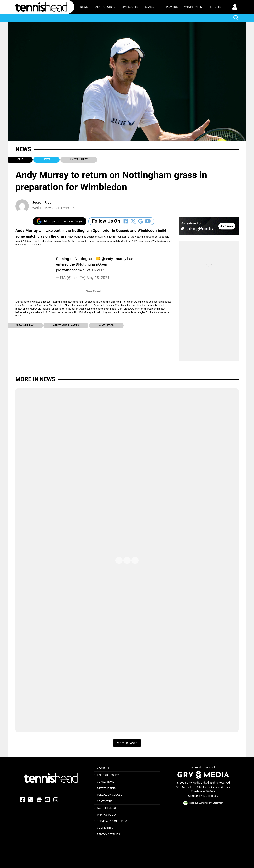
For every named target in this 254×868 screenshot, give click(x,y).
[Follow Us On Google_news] (141, 221)
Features (215, 7)
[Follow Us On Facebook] (126, 221)
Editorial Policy (108, 775)
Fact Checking (106, 808)
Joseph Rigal (42, 202)
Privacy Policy (107, 815)
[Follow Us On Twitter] (133, 221)
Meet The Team (107, 788)
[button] (235, 7)
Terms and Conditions (112, 821)
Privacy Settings (109, 834)
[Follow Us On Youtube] (148, 221)
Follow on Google (109, 795)
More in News (35, 379)
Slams (150, 7)
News (84, 7)
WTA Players (193, 7)
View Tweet (93, 291)
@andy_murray (114, 259)
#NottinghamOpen (91, 264)
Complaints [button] (105, 828)
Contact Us (105, 801)
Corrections (106, 782)
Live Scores (130, 7)
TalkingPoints (105, 7)
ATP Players (169, 7)
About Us (103, 768)
